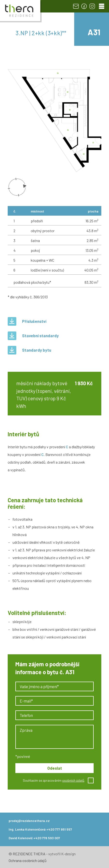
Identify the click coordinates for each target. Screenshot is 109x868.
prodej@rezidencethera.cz (29, 821)
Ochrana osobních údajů (28, 860)
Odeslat (55, 768)
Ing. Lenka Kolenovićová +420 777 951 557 (40, 829)
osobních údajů (73, 780)
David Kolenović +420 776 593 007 (34, 838)
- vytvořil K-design (61, 854)
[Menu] (102, 6)
